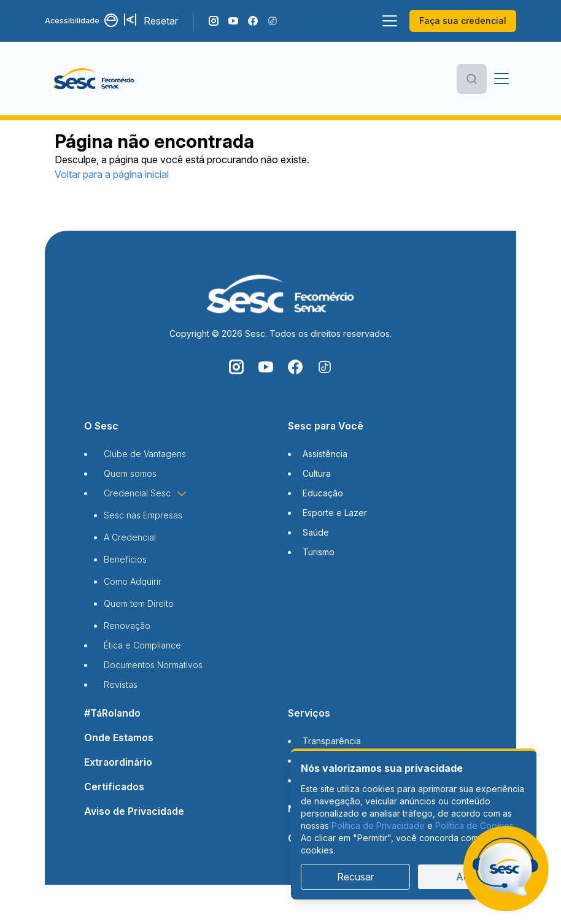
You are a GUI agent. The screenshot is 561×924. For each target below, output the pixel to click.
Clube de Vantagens (145, 454)
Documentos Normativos (153, 665)
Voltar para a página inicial (112, 174)
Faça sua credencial (463, 21)
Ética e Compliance (142, 645)
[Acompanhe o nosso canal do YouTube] (233, 21)
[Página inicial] (113, 79)
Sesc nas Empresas (143, 515)
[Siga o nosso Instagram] (214, 21)
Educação (323, 493)
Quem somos (130, 473)
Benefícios (125, 559)
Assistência (325, 454)
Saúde (316, 532)
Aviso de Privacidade (134, 811)
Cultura (317, 473)
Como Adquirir (133, 581)
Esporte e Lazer (335, 513)
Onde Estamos (119, 737)
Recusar (355, 877)
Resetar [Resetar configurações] (161, 21)
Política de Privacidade (378, 826)
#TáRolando (112, 713)
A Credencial (130, 537)
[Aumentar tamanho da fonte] (131, 21)
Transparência (332, 741)
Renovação (127, 626)
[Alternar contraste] (112, 21)
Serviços (309, 713)
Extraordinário (118, 762)
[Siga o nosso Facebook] (253, 21)
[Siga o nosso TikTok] (273, 21)
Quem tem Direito (139, 603)
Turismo (319, 552)
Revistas (121, 684)
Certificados (114, 787)
